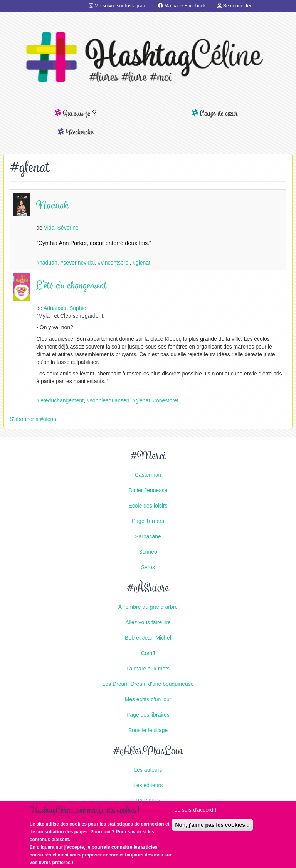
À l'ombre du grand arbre (148, 607)
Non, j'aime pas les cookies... (212, 827)
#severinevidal (78, 263)
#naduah (47, 263)
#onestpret (166, 400)
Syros (148, 567)
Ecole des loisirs (148, 506)
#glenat (141, 263)
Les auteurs (148, 770)
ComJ (148, 653)
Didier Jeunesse (148, 490)
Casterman (148, 475)
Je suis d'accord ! (195, 812)
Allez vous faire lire (148, 622)
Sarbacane (148, 536)
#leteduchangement (60, 400)
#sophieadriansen (108, 400)
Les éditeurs (148, 785)
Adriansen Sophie (65, 308)
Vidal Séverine (61, 228)
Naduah (52, 206)
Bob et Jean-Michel (148, 638)
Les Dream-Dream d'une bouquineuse (148, 684)
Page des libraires (148, 715)
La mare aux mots (148, 669)
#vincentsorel (114, 263)
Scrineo (148, 552)
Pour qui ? (148, 801)
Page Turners (148, 521)
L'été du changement (72, 286)
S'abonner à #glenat (34, 419)
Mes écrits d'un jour (148, 699)
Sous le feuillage (148, 730)
